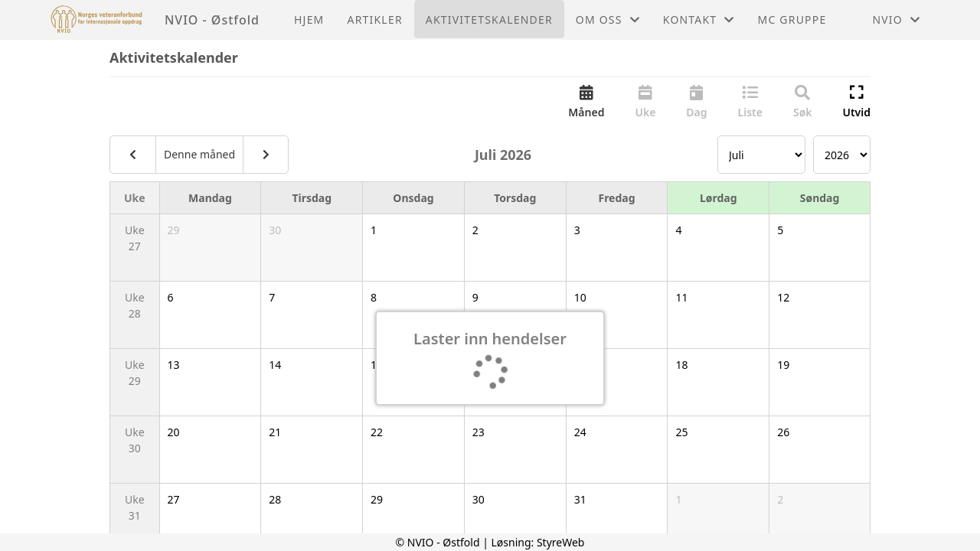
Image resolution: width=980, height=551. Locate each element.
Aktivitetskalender (489, 20)
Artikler (375, 20)
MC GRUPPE (792, 20)
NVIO (896, 20)
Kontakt (699, 20)
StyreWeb (561, 542)
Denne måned (199, 154)
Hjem (309, 20)
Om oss (608, 20)
